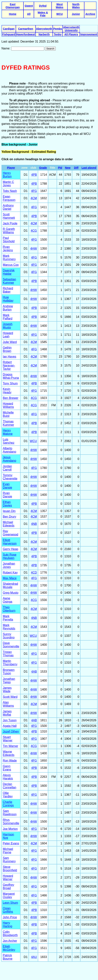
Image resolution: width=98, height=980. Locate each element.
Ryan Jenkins (8, 249)
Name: (6, 48)
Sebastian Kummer (9, 281)
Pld (60, 168)
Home (13, 14)
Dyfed (43, 6)
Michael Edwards (9, 524)
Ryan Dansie (7, 495)
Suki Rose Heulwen (10, 556)
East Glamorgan (13, 6)
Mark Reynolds (9, 627)
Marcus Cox (11, 265)
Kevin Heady (7, 391)
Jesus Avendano (10, 459)
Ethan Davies (7, 504)
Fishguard (9, 34)
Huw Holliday (8, 299)
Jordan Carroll (7, 468)
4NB (34, 524)
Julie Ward (10, 342)
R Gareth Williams (9, 231)
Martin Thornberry (10, 663)
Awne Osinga (8, 600)
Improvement (89, 34)
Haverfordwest (26, 34)
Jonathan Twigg (9, 681)
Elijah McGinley (9, 948)
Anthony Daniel (8, 207)
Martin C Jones (8, 184)
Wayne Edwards (9, 753)
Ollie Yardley (8, 795)
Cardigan (9, 29)
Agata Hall (10, 726)
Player (11, 168)
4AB (34, 672)
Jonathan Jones (9, 565)
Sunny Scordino (9, 636)
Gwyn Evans (7, 768)
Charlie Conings (8, 804)
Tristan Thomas (8, 654)
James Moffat (7, 713)
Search (50, 49)
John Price (10, 917)
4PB (34, 175)
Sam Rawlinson (10, 813)
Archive (90, 14)
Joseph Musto (8, 326)
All (29, 14)
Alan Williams (8, 704)
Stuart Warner (8, 739)
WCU (59, 14)
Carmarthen (26, 29)
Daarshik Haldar (9, 272)
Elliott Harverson (10, 542)
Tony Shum (10, 383)
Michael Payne (8, 851)
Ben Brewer (11, 398)
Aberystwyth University (71, 29)
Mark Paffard (8, 317)
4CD (34, 573)
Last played (89, 168)
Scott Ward (10, 697)
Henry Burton (7, 175)
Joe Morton (10, 829)
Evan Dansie (7, 486)
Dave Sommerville (11, 645)
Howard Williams (8, 405)
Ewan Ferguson (9, 198)
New (68, 168)
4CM (34, 198)
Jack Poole (10, 223)
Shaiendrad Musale (10, 585)
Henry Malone (8, 432)
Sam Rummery (9, 860)
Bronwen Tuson (9, 672)
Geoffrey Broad (8, 886)
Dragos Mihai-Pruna (11, 376)
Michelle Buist (8, 414)
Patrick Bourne (8, 957)
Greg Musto (11, 593)
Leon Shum (10, 903)
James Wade (7, 689)
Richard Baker (8, 290)
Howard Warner (8, 878)
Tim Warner (10, 746)
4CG (34, 231)
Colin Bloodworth (10, 933)
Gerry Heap (11, 549)
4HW (34, 249)
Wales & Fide (43, 14)
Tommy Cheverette (10, 477)
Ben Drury (10, 517)
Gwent (29, 6)
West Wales (60, 6)
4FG (34, 191)
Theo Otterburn (9, 609)
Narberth (44, 34)
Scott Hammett (9, 216)
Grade (43, 168)
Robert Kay (10, 573)
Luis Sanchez (9, 441)
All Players (71, 34)
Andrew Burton (8, 308)
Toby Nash (10, 191)
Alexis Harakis (8, 777)
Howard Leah (8, 335)
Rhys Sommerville (11, 822)
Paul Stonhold (9, 240)
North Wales (76, 6)
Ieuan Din (9, 511)
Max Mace (10, 578)
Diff (76, 168)
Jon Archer (10, 941)
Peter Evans (11, 843)
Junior (76, 14)
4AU (34, 957)
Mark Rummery (9, 257)
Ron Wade (10, 761)
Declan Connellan (10, 786)
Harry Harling (8, 925)
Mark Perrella (8, 618)
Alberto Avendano (10, 450)
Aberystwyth (44, 29)
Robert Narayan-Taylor (9, 365)
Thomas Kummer (8, 423)
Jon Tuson (10, 720)
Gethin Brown (7, 349)
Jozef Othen (11, 731)
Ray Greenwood (11, 533)
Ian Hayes (10, 357)
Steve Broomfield (10, 869)
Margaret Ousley (9, 895)
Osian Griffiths (8, 910)
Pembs (58, 29)
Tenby (58, 34)
